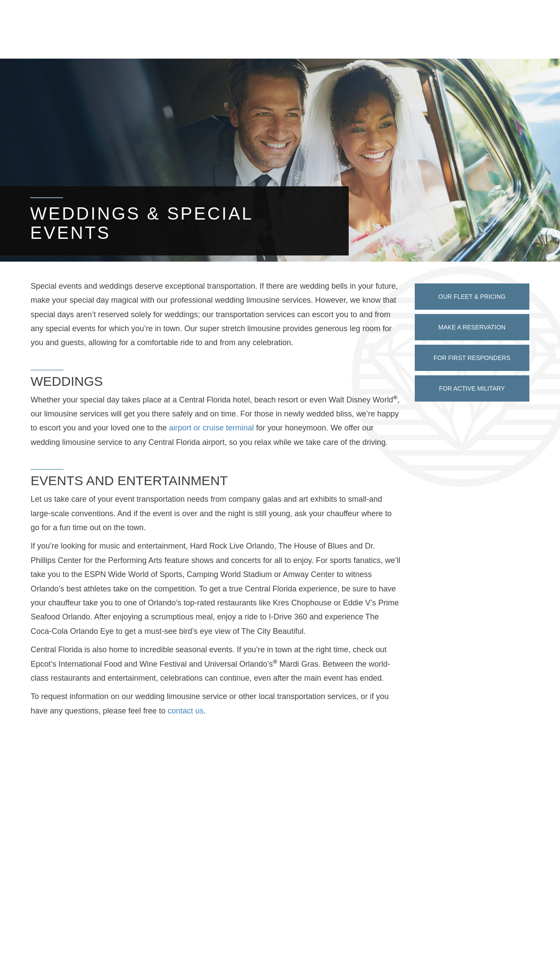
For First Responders (472, 358)
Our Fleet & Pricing (472, 297)
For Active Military (472, 388)
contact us (185, 711)
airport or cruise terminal (211, 428)
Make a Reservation (472, 327)
